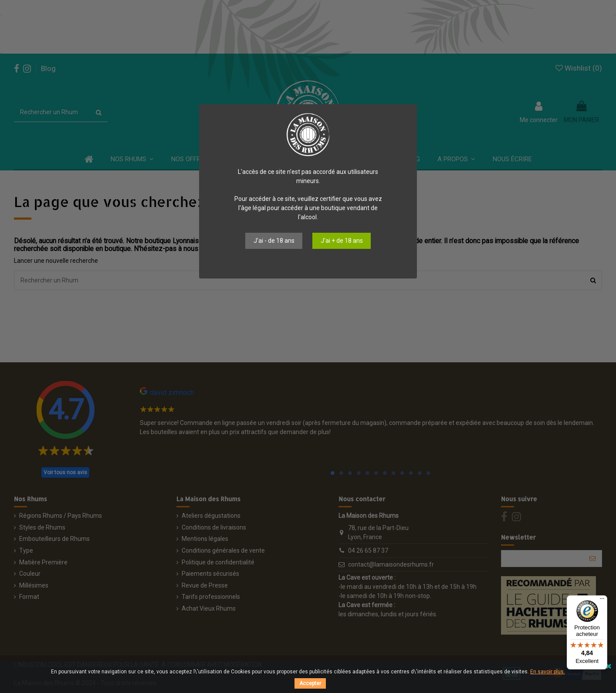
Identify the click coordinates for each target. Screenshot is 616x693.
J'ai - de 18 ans (274, 241)
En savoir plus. (548, 672)
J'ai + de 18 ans (342, 241)
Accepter (310, 683)
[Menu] (602, 601)
